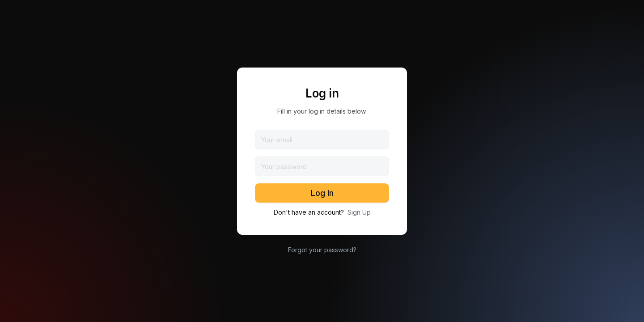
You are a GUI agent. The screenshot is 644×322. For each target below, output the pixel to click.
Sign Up (359, 212)
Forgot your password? (322, 250)
